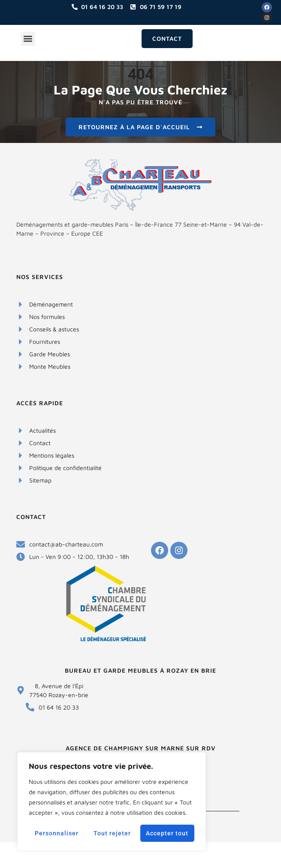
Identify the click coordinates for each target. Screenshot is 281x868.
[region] (112, 801)
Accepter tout (167, 833)
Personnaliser (57, 833)
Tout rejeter (112, 833)
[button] (28, 39)
